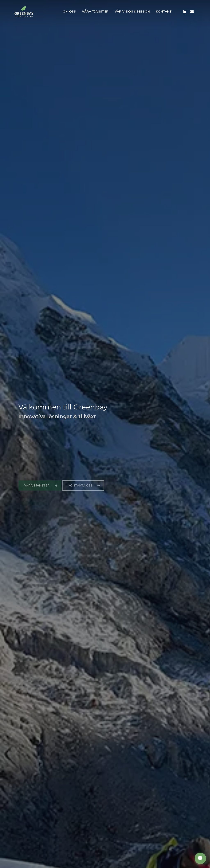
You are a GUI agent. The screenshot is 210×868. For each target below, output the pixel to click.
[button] (40, 492)
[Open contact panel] (200, 858)
